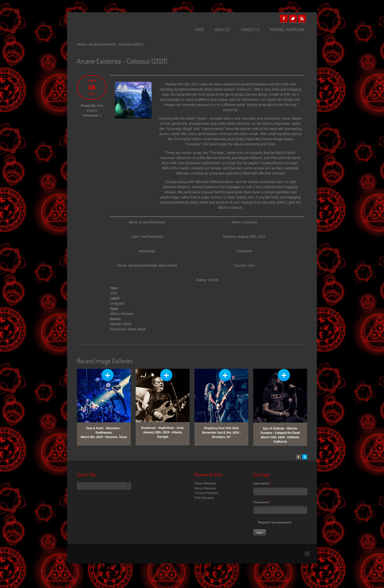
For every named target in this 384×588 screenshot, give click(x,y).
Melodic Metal (120, 324)
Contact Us (250, 30)
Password (262, 502)
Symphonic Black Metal (128, 329)
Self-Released (152, 237)
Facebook (284, 19)
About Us (222, 30)
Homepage (147, 251)
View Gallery (108, 375)
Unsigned (117, 303)
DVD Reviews (204, 498)
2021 (114, 293)
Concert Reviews (206, 493)
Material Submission (287, 30)
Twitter (293, 19)
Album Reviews (122, 314)
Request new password (275, 522)
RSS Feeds (302, 19)
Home (199, 30)
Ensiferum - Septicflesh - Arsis (163, 428)
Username (262, 483)
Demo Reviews (205, 488)
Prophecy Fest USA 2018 (222, 428)
